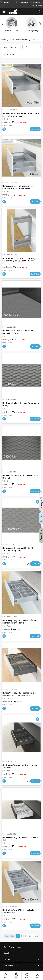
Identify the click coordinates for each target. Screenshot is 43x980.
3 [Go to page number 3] (25, 936)
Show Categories (10, 47)
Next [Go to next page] (30, 936)
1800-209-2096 (24, 2)
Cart (16, 975)
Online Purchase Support (12, 947)
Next (40, 25)
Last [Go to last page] (36, 936)
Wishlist (27, 975)
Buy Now (35, 564)
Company (7, 959)
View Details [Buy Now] (35, 129)
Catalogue (41, 502)
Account (38, 975)
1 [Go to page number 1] (18, 936)
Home (5, 975)
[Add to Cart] (28, 564)
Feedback (41, 518)
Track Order (6, 2)
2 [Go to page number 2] (22, 936)
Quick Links (8, 953)
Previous (2, 25)
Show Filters (9, 54)
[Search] (40, 12)
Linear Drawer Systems (19, 40)
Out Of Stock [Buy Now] (35, 202)
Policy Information (10, 965)
